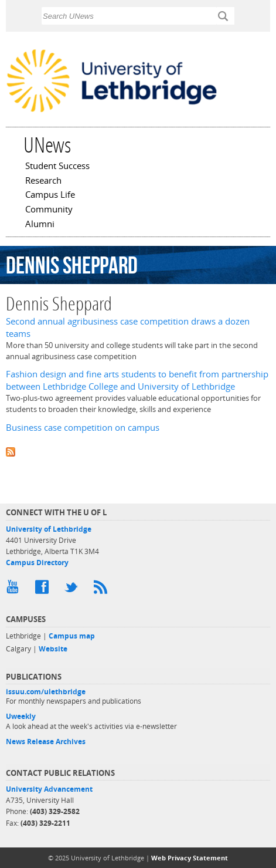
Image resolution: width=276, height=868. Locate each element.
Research (43, 181)
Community (49, 210)
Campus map (72, 636)
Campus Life (50, 195)
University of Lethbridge (49, 529)
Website (53, 649)
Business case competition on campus (83, 428)
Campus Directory (37, 563)
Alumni (40, 225)
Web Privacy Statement (190, 858)
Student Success (57, 167)
